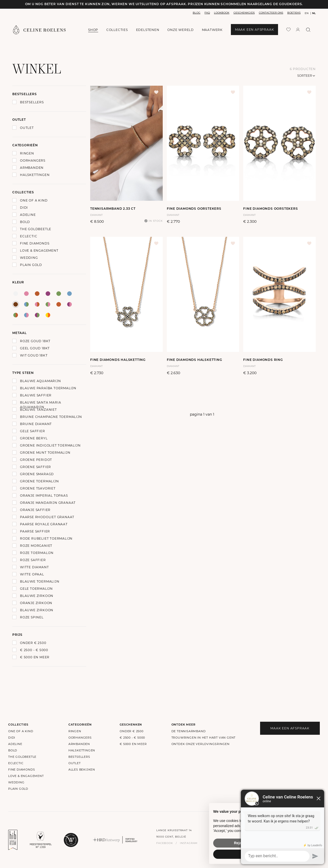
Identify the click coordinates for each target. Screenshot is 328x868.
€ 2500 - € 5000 (34, 650)
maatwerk (212, 30)
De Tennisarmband (189, 731)
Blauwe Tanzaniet (38, 410)
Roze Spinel (32, 617)
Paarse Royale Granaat (44, 524)
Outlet (27, 128)
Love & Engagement (39, 251)
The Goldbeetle (36, 229)
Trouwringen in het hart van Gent (204, 738)
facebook (165, 843)
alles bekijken (82, 770)
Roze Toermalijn (37, 553)
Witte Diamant (34, 567)
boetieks (294, 13)
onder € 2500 (33, 643)
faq (207, 13)
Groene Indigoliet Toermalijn (50, 445)
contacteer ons (271, 13)
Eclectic (29, 236)
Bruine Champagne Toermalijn (51, 417)
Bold (25, 222)
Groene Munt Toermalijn (45, 453)
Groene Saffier (35, 467)
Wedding (29, 258)
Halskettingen (35, 175)
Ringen (27, 153)
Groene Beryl (34, 438)
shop (93, 30)
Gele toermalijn (36, 589)
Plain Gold (31, 265)
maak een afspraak (255, 30)
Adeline (28, 215)
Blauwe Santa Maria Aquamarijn (40, 405)
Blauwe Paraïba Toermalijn (48, 388)
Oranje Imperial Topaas (44, 496)
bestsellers (79, 757)
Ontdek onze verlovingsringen (201, 744)
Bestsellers (32, 102)
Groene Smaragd (37, 474)
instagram (189, 843)
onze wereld (181, 30)
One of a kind (34, 200)
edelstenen (148, 30)
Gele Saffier (33, 431)
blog (197, 13)
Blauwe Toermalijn (40, 581)
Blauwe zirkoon (37, 596)
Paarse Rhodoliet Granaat (47, 517)
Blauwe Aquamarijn (40, 381)
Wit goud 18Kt (34, 355)
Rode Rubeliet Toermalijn (46, 538)
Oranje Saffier (35, 510)
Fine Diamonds (35, 243)
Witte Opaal (32, 574)
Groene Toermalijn (39, 481)
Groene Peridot (36, 460)
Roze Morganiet (36, 546)
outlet (75, 763)
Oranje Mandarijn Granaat (48, 503)
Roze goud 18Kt (35, 341)
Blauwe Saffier (36, 395)
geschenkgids (244, 13)
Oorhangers (33, 160)
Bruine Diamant (36, 424)
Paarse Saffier (35, 531)
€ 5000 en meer (35, 657)
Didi (24, 208)
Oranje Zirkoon (36, 603)
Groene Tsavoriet (38, 488)
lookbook (222, 13)
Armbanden (32, 168)
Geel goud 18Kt (35, 348)
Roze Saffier (33, 560)
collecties (117, 30)
